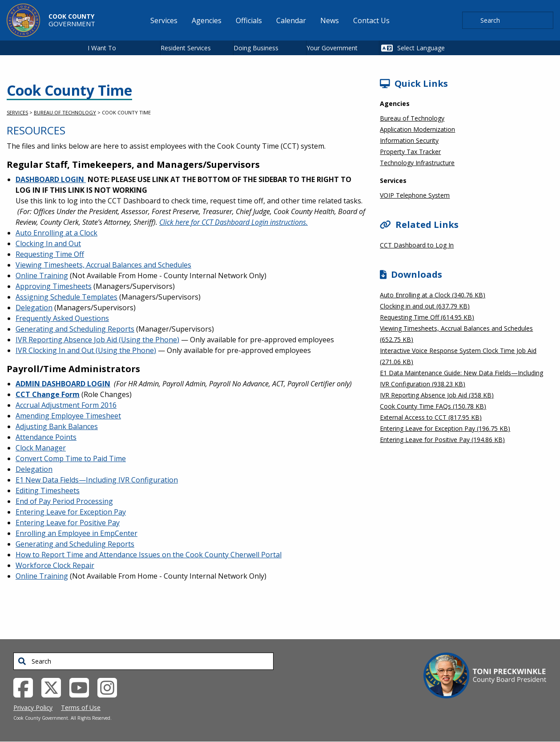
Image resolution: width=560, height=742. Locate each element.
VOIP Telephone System (415, 195)
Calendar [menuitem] (291, 20)
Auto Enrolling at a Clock (56, 233)
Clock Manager (41, 448)
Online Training (42, 276)
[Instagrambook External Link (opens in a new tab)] (111, 687)
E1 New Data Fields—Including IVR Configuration (97, 480)
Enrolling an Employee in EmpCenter (77, 533)
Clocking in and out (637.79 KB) (425, 306)
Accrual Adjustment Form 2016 (66, 405)
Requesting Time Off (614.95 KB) (427, 317)
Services (17, 112)
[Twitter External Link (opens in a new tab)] (54, 687)
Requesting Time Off (50, 254)
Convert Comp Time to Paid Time (71, 458)
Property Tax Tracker (410, 152)
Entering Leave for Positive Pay (68, 523)
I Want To (102, 48)
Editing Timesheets (48, 491)
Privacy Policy (33, 708)
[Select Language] (432, 48)
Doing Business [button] (256, 48)
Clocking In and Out (48, 243)
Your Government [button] (332, 48)
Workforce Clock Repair (55, 565)
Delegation (34, 308)
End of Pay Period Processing (64, 501)
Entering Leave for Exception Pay (71, 512)
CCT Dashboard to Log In (417, 245)
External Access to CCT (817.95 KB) (431, 417)
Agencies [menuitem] (207, 20)
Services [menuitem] (164, 20)
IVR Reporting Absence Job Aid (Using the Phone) (97, 340)
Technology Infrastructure (417, 163)
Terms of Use (81, 708)
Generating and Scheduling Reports (75, 329)
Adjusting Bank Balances (57, 426)
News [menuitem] (330, 20)
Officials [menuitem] (249, 20)
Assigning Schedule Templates (66, 297)
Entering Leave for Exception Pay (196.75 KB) (445, 428)
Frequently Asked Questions (62, 318)
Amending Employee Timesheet (68, 416)
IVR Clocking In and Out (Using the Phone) (86, 350)
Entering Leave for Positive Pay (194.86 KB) (442, 440)
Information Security (409, 140)
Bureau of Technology (65, 112)
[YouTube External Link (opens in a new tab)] (83, 687)
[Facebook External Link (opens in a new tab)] (26, 687)
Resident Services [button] (186, 48)
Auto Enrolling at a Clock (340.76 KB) (433, 295)
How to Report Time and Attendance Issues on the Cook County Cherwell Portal (149, 555)
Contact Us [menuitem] (371, 20)
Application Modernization (417, 129)
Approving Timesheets (54, 286)
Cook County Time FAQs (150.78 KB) (433, 406)
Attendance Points (46, 437)
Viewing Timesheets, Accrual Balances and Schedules (103, 265)
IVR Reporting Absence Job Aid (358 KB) (437, 395)
